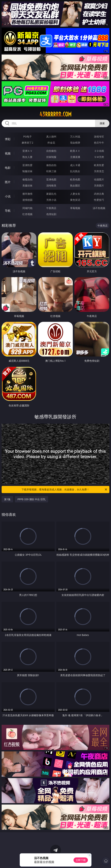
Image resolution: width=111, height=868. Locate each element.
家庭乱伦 (51, 194)
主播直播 (75, 157)
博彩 (8, 139)
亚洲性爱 (27, 165)
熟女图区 (75, 185)
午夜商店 (51, 208)
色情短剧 (51, 214)
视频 (8, 153)
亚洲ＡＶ (27, 151)
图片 (8, 182)
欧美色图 (75, 179)
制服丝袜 (27, 171)
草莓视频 (75, 208)
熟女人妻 (27, 157)
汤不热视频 (99, 208)
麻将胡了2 (27, 143)
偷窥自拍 (27, 179)
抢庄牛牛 (99, 143)
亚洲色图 (51, 179)
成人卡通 (75, 165)
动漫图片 (99, 179)
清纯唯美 (51, 185)
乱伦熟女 (75, 171)
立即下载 (81, 860)
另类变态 (99, 171)
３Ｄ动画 (99, 151)
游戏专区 (99, 137)
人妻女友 (75, 194)
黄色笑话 (75, 200)
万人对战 (75, 137)
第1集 (7, 499)
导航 (8, 211)
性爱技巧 (99, 200)
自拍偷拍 (51, 151)
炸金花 (51, 143)
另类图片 (99, 185)
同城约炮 (27, 208)
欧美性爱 (99, 165)
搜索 (102, 123)
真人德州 (51, 137)
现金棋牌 (75, 143)
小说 (8, 196)
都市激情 (27, 194)
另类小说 (51, 200)
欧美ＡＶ (75, 151)
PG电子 (28, 137)
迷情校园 (27, 200)
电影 (8, 168)
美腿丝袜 (27, 185)
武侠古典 (99, 194)
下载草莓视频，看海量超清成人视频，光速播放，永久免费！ (64, 490)
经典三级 (51, 171)
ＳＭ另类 (99, 157)
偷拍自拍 (51, 165)
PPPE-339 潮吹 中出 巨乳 (31, 499)
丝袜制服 (51, 157)
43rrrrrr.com (55, 114)
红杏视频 (27, 214)
